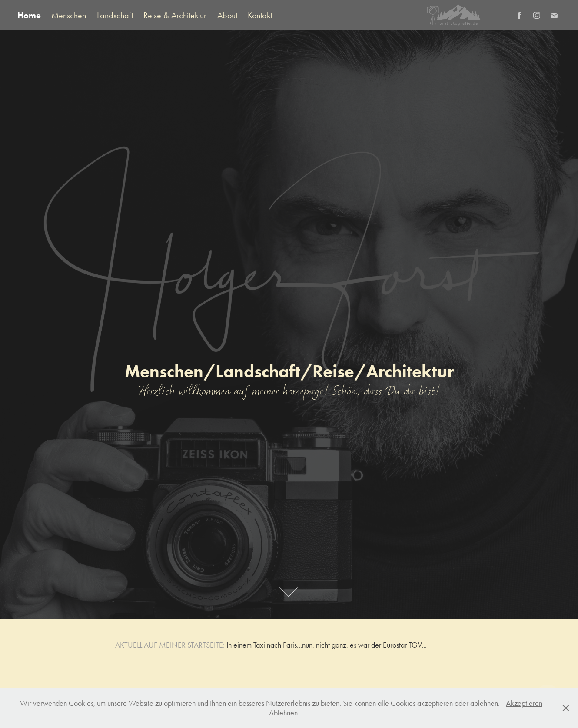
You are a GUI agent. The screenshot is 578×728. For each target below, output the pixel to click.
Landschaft (115, 15)
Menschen (69, 15)
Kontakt (260, 15)
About (227, 15)
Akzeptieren (524, 703)
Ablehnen (283, 713)
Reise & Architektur (175, 15)
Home (29, 15)
